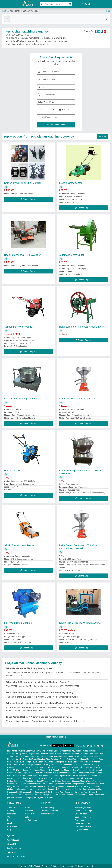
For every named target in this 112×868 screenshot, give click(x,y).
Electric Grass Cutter (71, 183)
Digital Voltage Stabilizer (33, 772)
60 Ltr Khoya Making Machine (21, 398)
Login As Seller (81, 829)
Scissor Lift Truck (30, 759)
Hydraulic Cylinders (79, 767)
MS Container (85, 761)
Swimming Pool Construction (33, 792)
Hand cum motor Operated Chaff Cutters (81, 326)
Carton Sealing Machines (34, 756)
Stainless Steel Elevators (48, 759)
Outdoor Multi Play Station (71, 750)
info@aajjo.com (14, 848)
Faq (108, 10)
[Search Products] (42, 4)
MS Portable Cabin (52, 761)
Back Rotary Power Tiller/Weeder (22, 254)
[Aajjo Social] (88, 745)
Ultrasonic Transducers (17, 783)
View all (103, 136)
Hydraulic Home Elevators (71, 756)
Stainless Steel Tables (90, 753)
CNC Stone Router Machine (60, 770)
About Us (11, 807)
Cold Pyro (28, 797)
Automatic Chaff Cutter (72, 254)
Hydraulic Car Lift (14, 759)
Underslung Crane (76, 772)
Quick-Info (12, 823)
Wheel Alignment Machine (22, 789)
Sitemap (11, 810)
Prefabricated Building (41, 764)
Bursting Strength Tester (49, 775)
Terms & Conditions (50, 810)
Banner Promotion (83, 816)
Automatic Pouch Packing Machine (70, 783)
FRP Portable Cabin (69, 761)
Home (5, 10)
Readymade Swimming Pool (76, 792)
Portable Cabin (53, 750)
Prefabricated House (82, 764)
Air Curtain (89, 778)
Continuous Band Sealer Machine (41, 783)
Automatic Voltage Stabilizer (55, 772)
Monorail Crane (19, 775)
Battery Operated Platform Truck (72, 794)
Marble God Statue (67, 778)
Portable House (79, 759)
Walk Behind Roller (90, 750)
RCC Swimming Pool (55, 792)
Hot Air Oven (50, 767)
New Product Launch (84, 823)
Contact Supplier (28, 199)
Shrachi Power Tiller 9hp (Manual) (23, 183)
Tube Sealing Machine (30, 753)
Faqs (9, 829)
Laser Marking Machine (36, 750)
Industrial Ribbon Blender (51, 753)
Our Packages (81, 813)
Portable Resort (37, 761)
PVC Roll (80, 778)
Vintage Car (53, 794)
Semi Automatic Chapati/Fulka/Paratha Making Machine (56, 789)
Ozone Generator (15, 797)
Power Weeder (12, 470)
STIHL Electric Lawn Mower (19, 545)
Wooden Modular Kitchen (40, 786)
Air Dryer (24, 786)
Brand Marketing (82, 820)
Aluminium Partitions (71, 753)
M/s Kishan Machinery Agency (24, 10)
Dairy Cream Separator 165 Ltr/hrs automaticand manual (78, 546)
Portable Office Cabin (22, 764)
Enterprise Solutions (84, 826)
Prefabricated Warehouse (62, 764)
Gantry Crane (90, 772)
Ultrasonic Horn (49, 781)
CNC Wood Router (20, 770)
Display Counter (52, 756)
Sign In (86, 4)
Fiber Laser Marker (29, 778)
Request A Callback (56, 736)
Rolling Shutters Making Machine (65, 786)
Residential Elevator (91, 756)
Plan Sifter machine (33, 781)
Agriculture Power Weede (18, 326)
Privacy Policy (47, 813)
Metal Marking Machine (48, 778)
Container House (24, 767)
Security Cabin (66, 759)
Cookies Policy (48, 807)
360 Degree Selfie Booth (43, 797)
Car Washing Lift (86, 786)
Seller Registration (83, 807)
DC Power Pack (63, 767)
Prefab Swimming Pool (90, 789)
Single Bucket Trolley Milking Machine (80, 622)
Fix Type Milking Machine (18, 622)
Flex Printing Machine (38, 770)
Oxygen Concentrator (96, 794)
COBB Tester (32, 775)
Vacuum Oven (38, 767)
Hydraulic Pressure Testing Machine (75, 775)
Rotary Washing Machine (83, 770)
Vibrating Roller (13, 753)
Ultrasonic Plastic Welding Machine (86, 781)
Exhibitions (12, 826)
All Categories (31, 820)
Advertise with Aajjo (83, 810)
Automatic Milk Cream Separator (77, 398)
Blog (9, 820)
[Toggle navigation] (107, 19)
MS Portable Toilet (21, 761)
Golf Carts (43, 794)
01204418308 (13, 839)
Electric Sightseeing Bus (27, 794)
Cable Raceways (63, 781)
